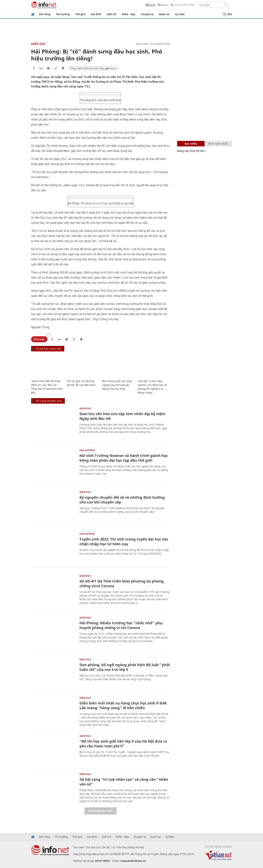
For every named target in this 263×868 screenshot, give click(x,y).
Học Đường (87, 450)
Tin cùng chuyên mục (49, 401)
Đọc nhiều (191, 144)
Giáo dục (38, 44)
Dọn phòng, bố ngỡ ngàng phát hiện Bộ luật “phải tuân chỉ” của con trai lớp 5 (125, 667)
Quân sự (164, 14)
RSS (227, 14)
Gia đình (96, 14)
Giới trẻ (112, 14)
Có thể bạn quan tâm (49, 349)
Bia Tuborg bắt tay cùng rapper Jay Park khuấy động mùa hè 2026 (117, 385)
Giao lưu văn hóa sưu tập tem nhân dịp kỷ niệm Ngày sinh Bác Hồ (122, 416)
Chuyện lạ (147, 14)
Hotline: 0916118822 (182, 5)
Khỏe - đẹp (129, 14)
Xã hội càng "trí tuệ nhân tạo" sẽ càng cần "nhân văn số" (124, 782)
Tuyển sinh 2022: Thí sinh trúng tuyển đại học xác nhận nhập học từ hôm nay (124, 542)
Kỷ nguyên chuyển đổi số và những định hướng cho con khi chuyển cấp (122, 500)
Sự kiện (180, 14)
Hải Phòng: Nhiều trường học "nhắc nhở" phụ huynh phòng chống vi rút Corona (121, 625)
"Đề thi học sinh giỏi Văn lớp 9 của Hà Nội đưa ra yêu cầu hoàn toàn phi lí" (123, 744)
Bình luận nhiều (218, 144)
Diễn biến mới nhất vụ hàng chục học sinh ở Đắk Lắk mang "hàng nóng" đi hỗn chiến (123, 705)
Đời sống (45, 14)
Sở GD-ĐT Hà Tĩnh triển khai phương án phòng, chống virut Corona (122, 584)
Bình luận (39, 339)
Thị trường (63, 14)
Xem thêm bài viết (100, 811)
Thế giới (80, 14)
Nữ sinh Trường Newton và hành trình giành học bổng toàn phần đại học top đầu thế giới (124, 458)
